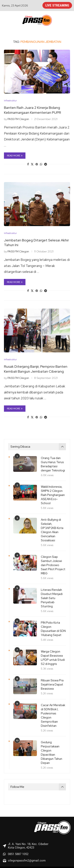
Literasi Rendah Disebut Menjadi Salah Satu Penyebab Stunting (52, 598)
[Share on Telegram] (46, 164)
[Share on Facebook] (28, 164)
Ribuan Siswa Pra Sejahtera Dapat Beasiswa (52, 685)
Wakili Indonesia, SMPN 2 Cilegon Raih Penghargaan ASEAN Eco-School (53, 495)
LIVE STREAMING (57, 5)
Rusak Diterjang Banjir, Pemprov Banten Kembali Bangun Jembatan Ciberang (36, 369)
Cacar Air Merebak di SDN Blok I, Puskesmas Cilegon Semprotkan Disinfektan (53, 715)
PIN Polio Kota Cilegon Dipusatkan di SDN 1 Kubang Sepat (53, 629)
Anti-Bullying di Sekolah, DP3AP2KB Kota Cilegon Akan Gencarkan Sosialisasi (52, 530)
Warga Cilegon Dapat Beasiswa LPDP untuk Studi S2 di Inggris (53, 658)
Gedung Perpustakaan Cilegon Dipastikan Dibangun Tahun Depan (52, 753)
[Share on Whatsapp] (41, 164)
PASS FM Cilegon (18, 119)
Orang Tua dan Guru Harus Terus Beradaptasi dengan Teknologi (53, 464)
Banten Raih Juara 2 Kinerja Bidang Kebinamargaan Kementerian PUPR (32, 110)
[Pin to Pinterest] (37, 164)
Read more (15, 156)
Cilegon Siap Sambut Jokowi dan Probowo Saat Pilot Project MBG (53, 565)
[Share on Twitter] (32, 164)
